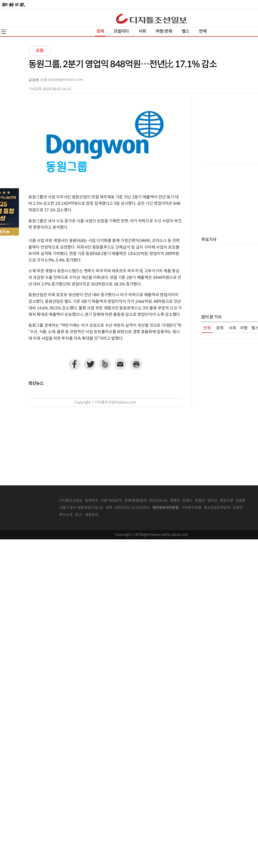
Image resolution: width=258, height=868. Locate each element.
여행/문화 (164, 31)
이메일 (120, 364)
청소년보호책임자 (217, 508)
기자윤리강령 (191, 508)
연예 (203, 31)
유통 (40, 51)
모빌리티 (121, 31)
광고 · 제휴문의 (87, 515)
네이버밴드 (105, 364)
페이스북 (75, 364)
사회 (142, 31)
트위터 (90, 364)
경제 (100, 31)
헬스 (186, 31)
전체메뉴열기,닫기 (4, 32)
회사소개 (66, 515)
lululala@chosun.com (66, 80)
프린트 (136, 364)
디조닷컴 (151, 18)
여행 (244, 328)
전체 (207, 328)
